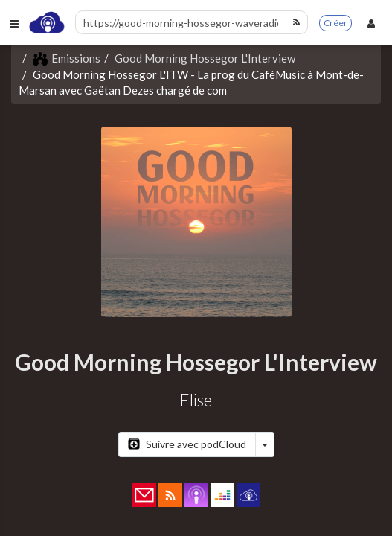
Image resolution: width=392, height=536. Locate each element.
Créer (335, 23)
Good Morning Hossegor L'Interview (205, 58)
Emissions (67, 58)
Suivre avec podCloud (187, 444)
